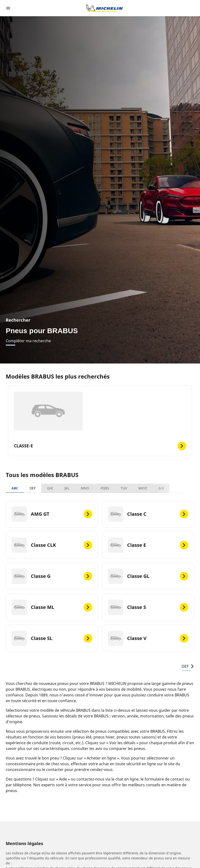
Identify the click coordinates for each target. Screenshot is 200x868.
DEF (33, 488)
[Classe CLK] (52, 545)
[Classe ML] (52, 607)
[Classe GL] (148, 576)
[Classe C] (148, 514)
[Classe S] (148, 607)
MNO (85, 488)
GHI (50, 488)
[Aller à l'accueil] (104, 8)
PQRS (105, 488)
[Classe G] (52, 576)
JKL (67, 488)
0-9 (161, 488)
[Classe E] (148, 545)
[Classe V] (148, 638)
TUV (124, 488)
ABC (15, 488)
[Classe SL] (52, 638)
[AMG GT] (52, 514)
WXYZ (143, 488)
